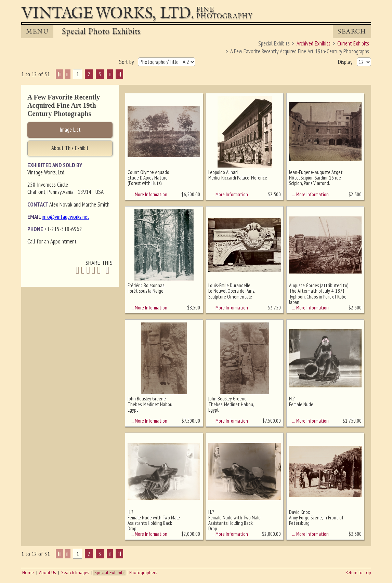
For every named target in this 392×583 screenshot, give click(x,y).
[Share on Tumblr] (99, 270)
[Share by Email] (107, 271)
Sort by (127, 62)
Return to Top (358, 573)
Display (346, 62)
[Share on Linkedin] (88, 270)
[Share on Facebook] (77, 270)
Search (352, 31)
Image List (70, 130)
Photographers (143, 573)
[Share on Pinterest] (94, 270)
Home (28, 573)
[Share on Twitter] (83, 270)
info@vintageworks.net (66, 217)
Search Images (75, 573)
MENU (37, 31)
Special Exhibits (109, 573)
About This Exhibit (70, 148)
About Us (48, 573)
